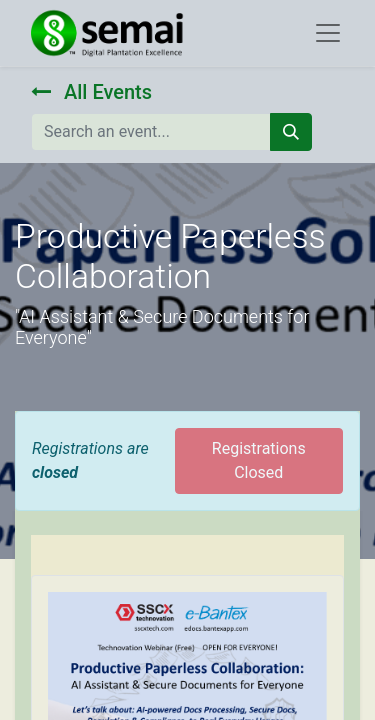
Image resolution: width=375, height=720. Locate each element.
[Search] (291, 132)
